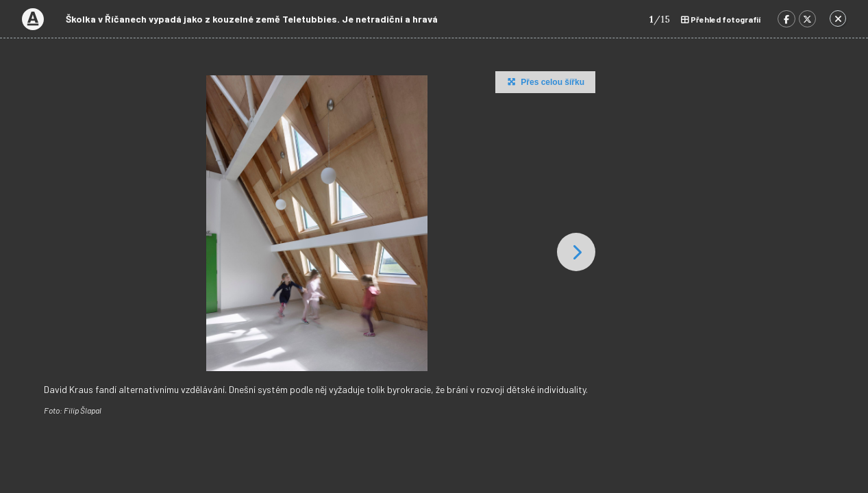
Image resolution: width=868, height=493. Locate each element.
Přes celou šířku (544, 81)
